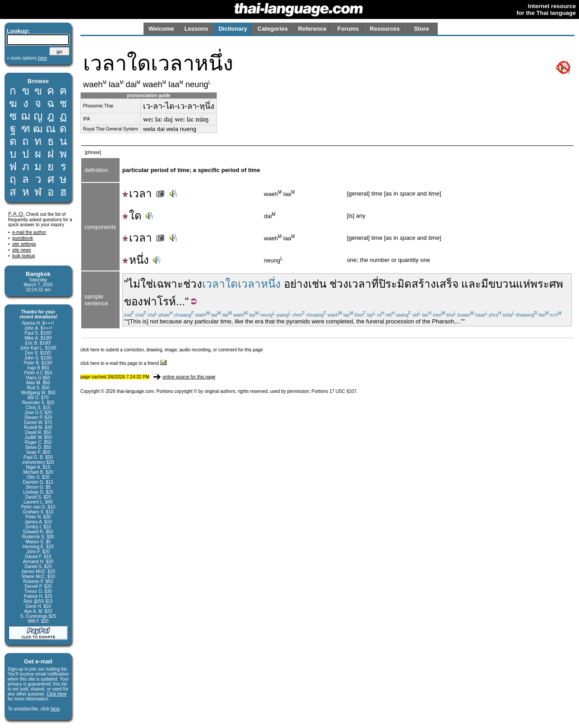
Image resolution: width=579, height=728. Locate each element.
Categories (273, 29)
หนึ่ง (136, 260)
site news (22, 250)
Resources (384, 29)
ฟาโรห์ (160, 301)
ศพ (556, 284)
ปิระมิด (395, 284)
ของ (134, 301)
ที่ (375, 284)
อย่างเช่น (305, 284)
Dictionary (233, 29)
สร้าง (424, 284)
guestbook (23, 238)
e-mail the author (29, 232)
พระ (540, 284)
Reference (313, 29)
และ (471, 284)
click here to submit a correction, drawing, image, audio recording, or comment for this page (172, 350)
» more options (27, 58)
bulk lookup (24, 256)
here (55, 709)
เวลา (144, 194)
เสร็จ (447, 284)
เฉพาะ (168, 284)
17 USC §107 (343, 391)
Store (421, 29)
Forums (348, 29)
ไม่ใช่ (140, 284)
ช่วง (193, 284)
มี (485, 284)
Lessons (197, 29)
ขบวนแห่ (509, 284)
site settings (24, 244)
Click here (56, 694)
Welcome (161, 29)
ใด (132, 216)
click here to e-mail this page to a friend (123, 363)
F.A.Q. (16, 214)
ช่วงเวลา (350, 284)
